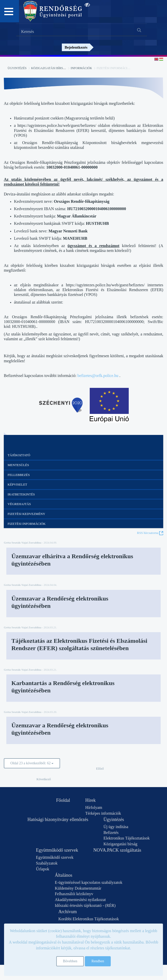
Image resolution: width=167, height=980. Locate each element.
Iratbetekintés (21, 494)
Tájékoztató (19, 455)
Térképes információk (103, 813)
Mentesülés (18, 465)
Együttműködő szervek (57, 850)
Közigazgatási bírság (49, 68)
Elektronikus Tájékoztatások (126, 838)
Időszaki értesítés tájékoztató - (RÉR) (85, 905)
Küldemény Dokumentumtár (78, 888)
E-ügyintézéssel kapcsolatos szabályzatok (89, 882)
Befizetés (111, 833)
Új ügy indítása (116, 827)
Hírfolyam (94, 807)
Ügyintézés (17, 68)
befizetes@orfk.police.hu (98, 376)
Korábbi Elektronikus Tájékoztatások (89, 919)
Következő (44, 779)
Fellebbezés (19, 475)
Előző (100, 768)
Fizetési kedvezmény (26, 514)
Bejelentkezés (76, 47)
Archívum (68, 912)
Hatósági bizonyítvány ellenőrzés (58, 819)
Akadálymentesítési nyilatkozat (80, 900)
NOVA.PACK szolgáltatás (117, 850)
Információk (81, 68)
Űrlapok (43, 869)
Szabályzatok (47, 863)
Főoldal (63, 800)
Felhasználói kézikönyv (74, 894)
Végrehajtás (19, 504)
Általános (63, 875)
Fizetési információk (27, 524)
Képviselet (17, 484)
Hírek (91, 800)
